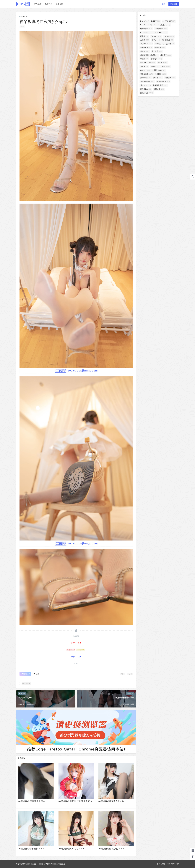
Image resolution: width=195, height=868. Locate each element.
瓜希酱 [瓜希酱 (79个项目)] (144, 66)
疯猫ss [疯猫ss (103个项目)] (155, 66)
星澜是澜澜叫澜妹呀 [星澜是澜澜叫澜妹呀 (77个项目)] (149, 55)
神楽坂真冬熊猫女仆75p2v (111, 801)
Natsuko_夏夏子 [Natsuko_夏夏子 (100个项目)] (162, 25)
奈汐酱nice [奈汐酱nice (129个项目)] (146, 44)
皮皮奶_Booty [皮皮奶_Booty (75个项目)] (159, 70)
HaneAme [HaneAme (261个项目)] (146, 25)
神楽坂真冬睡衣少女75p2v (111, 849)
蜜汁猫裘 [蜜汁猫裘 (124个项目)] (146, 78)
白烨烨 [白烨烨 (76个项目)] (166, 66)
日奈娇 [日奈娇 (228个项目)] (145, 51)
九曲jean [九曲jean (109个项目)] (156, 36)
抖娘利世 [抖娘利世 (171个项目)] (160, 47)
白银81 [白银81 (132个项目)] (145, 70)
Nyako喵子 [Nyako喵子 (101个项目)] (146, 29)
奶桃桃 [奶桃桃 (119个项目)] (159, 44)
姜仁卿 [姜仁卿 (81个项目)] (170, 44)
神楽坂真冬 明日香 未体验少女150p (76, 801)
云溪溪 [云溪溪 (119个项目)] (145, 40)
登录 (164, 4)
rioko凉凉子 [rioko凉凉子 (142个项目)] (161, 29)
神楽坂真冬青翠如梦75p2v (31, 849)
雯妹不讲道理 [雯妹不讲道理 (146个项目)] (160, 85)
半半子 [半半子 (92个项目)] (156, 40)
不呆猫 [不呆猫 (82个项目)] (144, 36)
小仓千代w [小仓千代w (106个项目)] (146, 47)
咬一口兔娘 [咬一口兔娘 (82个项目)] (168, 40)
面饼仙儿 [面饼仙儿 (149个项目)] (159, 89)
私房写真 (24, 16)
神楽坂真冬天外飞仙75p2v (71, 849)
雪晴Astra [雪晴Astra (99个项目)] (146, 85)
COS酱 (33, 864)
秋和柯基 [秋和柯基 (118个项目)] (160, 74)
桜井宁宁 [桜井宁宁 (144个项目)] (166, 55)
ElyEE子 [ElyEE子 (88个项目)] (156, 21)
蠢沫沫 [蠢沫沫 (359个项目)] (158, 78)
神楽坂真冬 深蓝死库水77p (31, 801)
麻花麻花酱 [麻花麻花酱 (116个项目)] (147, 93)
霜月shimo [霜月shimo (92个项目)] (146, 89)
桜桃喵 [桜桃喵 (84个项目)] (144, 59)
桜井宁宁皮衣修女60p (125, 698)
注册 (79, 657)
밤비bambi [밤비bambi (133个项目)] (161, 32)
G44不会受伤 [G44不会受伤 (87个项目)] (169, 21)
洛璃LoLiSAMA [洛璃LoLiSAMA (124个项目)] (148, 63)
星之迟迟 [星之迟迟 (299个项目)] (157, 51)
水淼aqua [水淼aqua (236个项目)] (156, 59)
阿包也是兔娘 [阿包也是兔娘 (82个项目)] (163, 81)
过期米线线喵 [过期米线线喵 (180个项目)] (147, 81)
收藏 (36, 674)
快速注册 (174, 4)
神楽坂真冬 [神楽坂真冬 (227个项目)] (147, 74)
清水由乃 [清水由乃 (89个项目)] (162, 63)
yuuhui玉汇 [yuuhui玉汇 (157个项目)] (147, 32)
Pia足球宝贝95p (25, 698)
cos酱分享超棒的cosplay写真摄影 (52, 864)
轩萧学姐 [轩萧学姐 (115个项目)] (170, 78)
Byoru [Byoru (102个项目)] (145, 21)
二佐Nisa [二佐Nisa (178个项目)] (169, 36)
